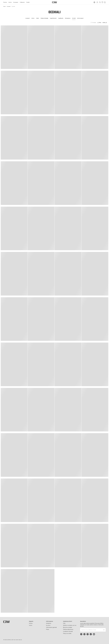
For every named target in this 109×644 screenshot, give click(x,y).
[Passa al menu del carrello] (105, 2)
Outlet (28, 2)
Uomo (10, 2)
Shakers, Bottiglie (44, 18)
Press (47, 629)
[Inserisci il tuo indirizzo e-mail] (91, 630)
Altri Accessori (80, 18)
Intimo (33, 18)
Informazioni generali (51, 627)
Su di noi (48, 625)
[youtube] (94, 634)
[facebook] (81, 634)
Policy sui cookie (67, 633)
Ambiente (49, 623)
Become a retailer (68, 627)
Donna (5, 2)
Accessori (16, 2)
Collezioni (22, 2)
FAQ (64, 623)
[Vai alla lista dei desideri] (102, 2)
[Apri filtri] (99, 23)
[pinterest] (88, 634)
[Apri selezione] (105, 23)
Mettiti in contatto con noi (70, 625)
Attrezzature (68, 18)
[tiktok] (91, 634)
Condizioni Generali (68, 631)
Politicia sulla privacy (68, 629)
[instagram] (84, 634)
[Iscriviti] (104, 630)
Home (4, 6)
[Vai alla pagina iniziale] (54, 2)
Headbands (61, 18)
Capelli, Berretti (53, 18)
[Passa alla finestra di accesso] (97, 2)
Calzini (38, 18)
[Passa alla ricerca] (100, 2)
